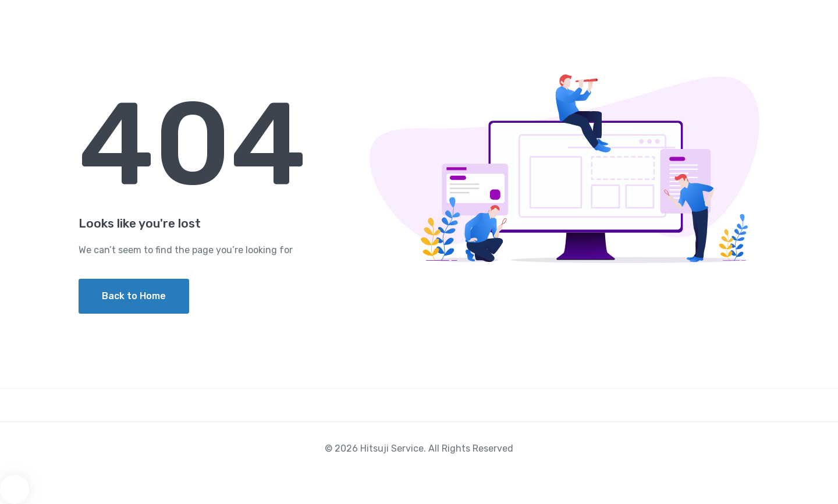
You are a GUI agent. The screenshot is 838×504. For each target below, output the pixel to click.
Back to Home (134, 296)
